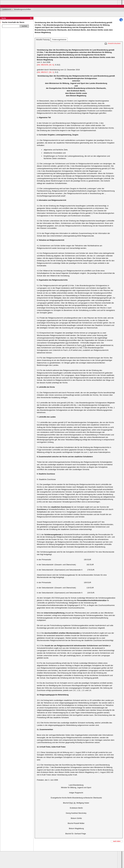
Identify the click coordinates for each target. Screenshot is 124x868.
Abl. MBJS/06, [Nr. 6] (46, 65)
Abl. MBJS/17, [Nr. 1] (46, 72)
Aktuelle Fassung (43, 40)
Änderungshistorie (59, 40)
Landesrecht (7, 9)
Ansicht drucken (114, 43)
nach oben (117, 841)
